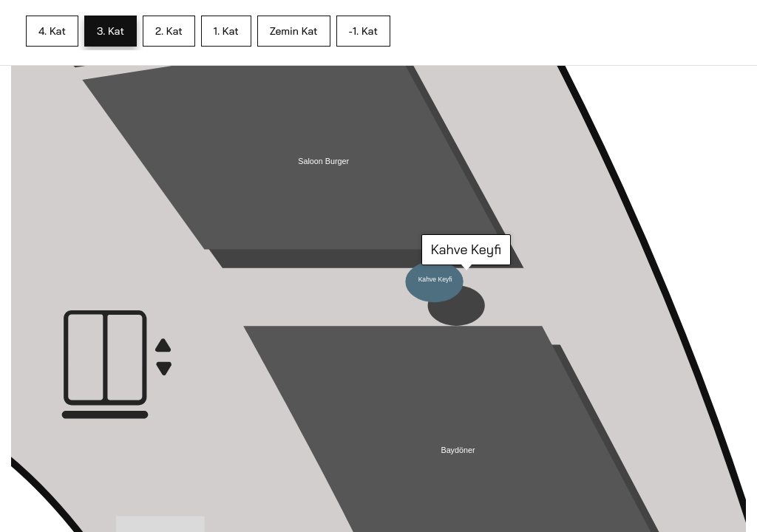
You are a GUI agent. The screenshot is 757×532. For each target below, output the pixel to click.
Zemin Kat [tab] (294, 31)
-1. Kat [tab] (363, 31)
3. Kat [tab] (111, 31)
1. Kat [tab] (226, 31)
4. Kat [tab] (52, 31)
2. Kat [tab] (169, 31)
